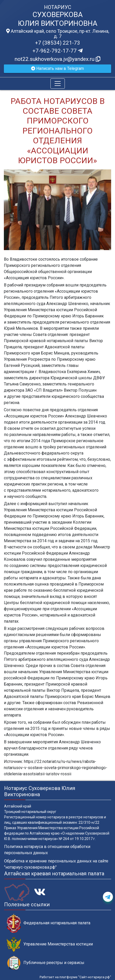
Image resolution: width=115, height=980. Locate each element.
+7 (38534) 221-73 (57, 43)
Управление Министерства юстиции (50, 944)
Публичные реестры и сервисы (46, 963)
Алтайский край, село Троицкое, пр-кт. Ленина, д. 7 (58, 34)
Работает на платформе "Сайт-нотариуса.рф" (75, 977)
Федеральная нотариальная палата (48, 923)
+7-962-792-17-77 (57, 51)
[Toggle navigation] (58, 84)
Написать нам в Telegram (57, 68)
